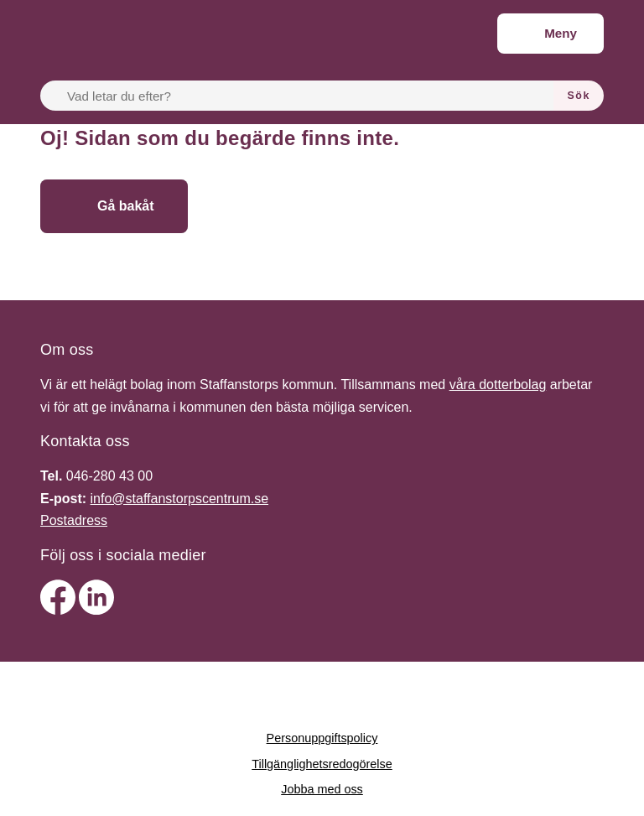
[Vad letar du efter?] (307, 96)
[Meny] (551, 34)
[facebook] (60, 610)
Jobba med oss (322, 789)
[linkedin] (96, 610)
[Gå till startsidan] (311, 206)
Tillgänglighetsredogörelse (322, 764)
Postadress (74, 520)
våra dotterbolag (498, 385)
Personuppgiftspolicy (322, 738)
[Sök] (579, 96)
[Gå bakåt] (114, 206)
